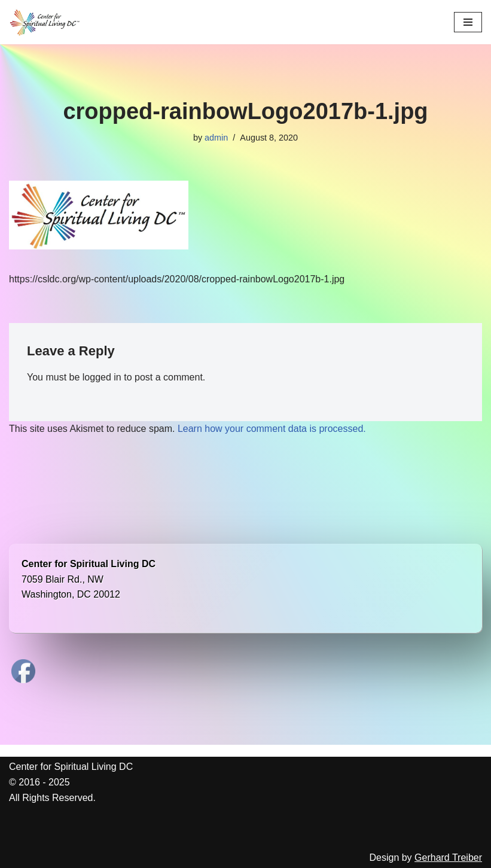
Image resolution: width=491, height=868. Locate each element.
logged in (102, 377)
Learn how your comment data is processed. (272, 429)
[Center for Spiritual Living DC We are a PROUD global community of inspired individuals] (45, 22)
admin (216, 138)
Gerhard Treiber (448, 858)
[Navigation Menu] (468, 22)
